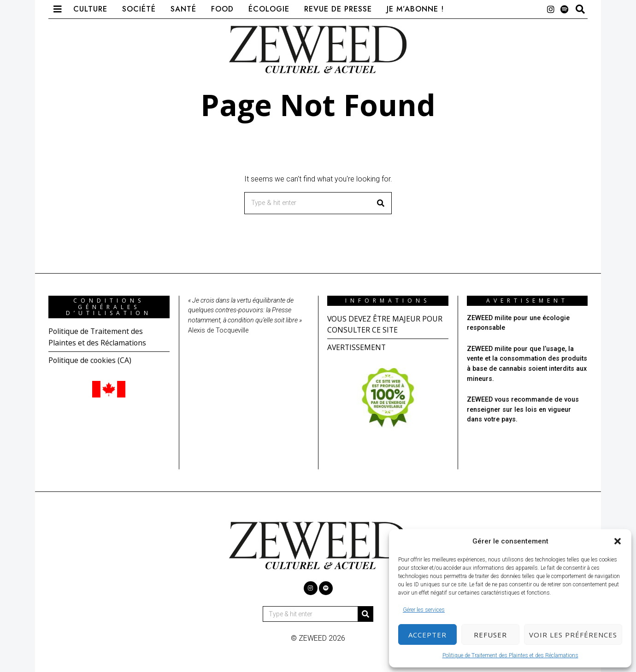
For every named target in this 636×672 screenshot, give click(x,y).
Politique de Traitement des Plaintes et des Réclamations (510, 655)
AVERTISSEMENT (357, 347)
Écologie (269, 9)
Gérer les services (424, 610)
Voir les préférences (573, 635)
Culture (90, 9)
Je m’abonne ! (415, 9)
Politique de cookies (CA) (91, 359)
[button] (618, 541)
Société (139, 9)
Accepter (427, 635)
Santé (183, 9)
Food (222, 9)
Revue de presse (338, 9)
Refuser (490, 635)
